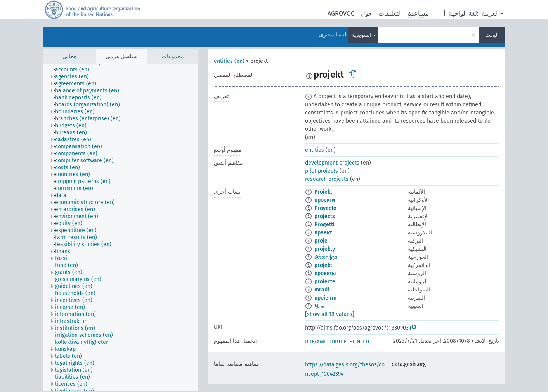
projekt (323, 265)
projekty (325, 249)
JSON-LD (359, 342)
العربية (490, 13)
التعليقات (390, 13)
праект (323, 233)
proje (321, 241)
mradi (322, 290)
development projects (332, 163)
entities (315, 150)
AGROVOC (341, 13)
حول (366, 13)
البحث (492, 35)
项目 (320, 306)
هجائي (69, 56)
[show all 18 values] (330, 314)
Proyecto (325, 208)
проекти (325, 200)
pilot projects (322, 171)
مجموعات (173, 56)
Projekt (323, 192)
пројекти (325, 298)
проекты (325, 273)
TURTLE (337, 342)
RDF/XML (316, 342)
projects (325, 216)
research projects (327, 179)
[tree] (121, 228)
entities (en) (229, 61)
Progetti (324, 225)
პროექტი (326, 257)
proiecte (325, 282)
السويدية (362, 35)
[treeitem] (75, 70)
